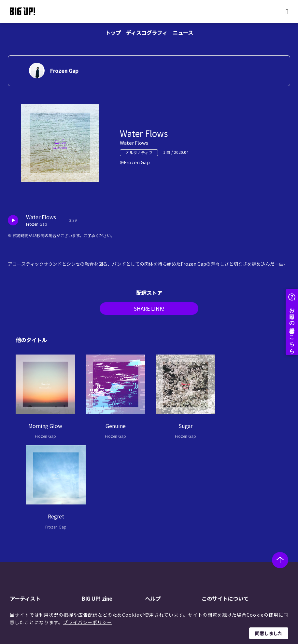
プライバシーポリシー (88, 622)
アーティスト (25, 509)
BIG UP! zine (97, 509)
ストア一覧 (168, 531)
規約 (161, 547)
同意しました (269, 633)
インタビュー (107, 539)
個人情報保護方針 (232, 531)
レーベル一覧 (35, 531)
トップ (113, 33)
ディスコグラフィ (147, 33)
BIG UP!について (174, 522)
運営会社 (222, 522)
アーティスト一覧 (39, 522)
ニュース (183, 33)
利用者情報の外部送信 (236, 547)
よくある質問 (170, 539)
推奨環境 (166, 556)
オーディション (109, 547)
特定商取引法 (227, 539)
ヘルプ (153, 509)
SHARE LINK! (149, 310)
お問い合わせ (170, 564)
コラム (100, 531)
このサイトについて (225, 509)
